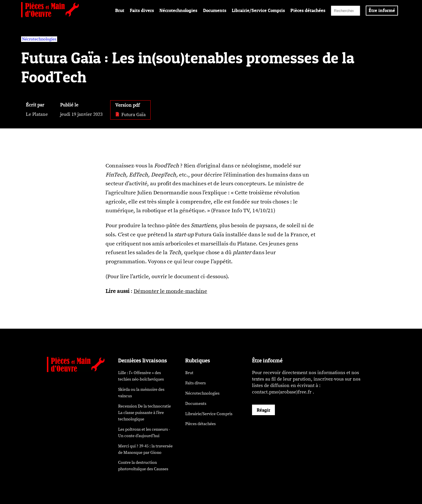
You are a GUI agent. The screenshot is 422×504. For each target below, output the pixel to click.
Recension (144, 413)
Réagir (263, 410)
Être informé (382, 10)
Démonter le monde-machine (170, 291)
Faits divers (142, 10)
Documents (215, 10)
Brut (120, 10)
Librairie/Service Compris (258, 10)
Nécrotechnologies (178, 10)
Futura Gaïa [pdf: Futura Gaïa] (130, 115)
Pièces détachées (308, 10)
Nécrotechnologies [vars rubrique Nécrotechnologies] (39, 39)
